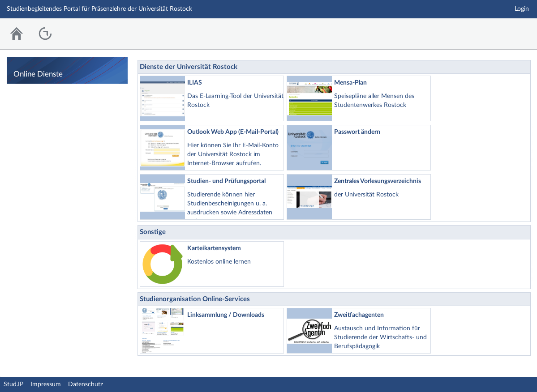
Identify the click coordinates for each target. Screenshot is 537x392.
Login (522, 9)
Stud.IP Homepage (503, 32)
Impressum (46, 384)
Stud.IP (13, 384)
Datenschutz (86, 384)
